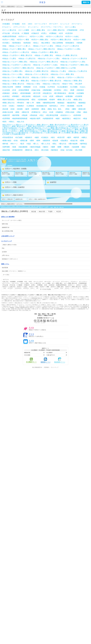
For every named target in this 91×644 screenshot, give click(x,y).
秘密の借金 (5, 224)
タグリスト (20, 6)
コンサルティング (6, 241)
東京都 (34, 212)
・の (12, 220)
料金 (3, 248)
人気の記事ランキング (8, 236)
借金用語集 (5, 268)
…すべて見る (6, 275)
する (86, 2)
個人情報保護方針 (37, 367)
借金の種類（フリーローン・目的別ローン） (14, 271)
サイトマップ (55, 367)
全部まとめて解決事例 (8, 217)
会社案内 (4, 252)
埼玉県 (59, 212)
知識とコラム (5, 264)
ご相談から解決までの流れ (9, 245)
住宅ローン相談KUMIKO (8, 6)
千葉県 (50, 212)
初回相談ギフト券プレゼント (10, 259)
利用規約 (47, 367)
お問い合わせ (6, 255)
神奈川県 (42, 212)
